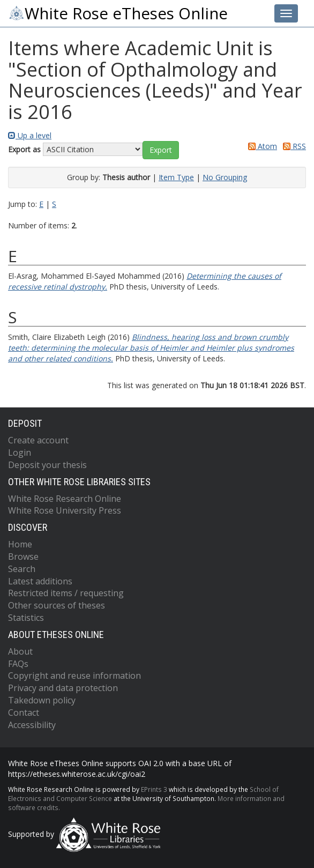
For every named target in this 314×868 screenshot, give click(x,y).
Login (20, 452)
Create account (38, 440)
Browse (23, 557)
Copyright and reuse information (74, 676)
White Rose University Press (65, 510)
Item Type (176, 177)
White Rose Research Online (65, 499)
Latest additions (40, 581)
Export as (24, 149)
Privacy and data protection (63, 688)
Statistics (26, 618)
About (20, 651)
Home (20, 544)
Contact (24, 713)
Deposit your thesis (47, 465)
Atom (261, 146)
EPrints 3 (154, 789)
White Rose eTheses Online (118, 13)
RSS (293, 146)
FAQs (18, 664)
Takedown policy (42, 700)
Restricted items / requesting (66, 593)
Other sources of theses (57, 605)
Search (22, 569)
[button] (161, 150)
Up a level (30, 135)
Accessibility (32, 725)
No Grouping (225, 177)
